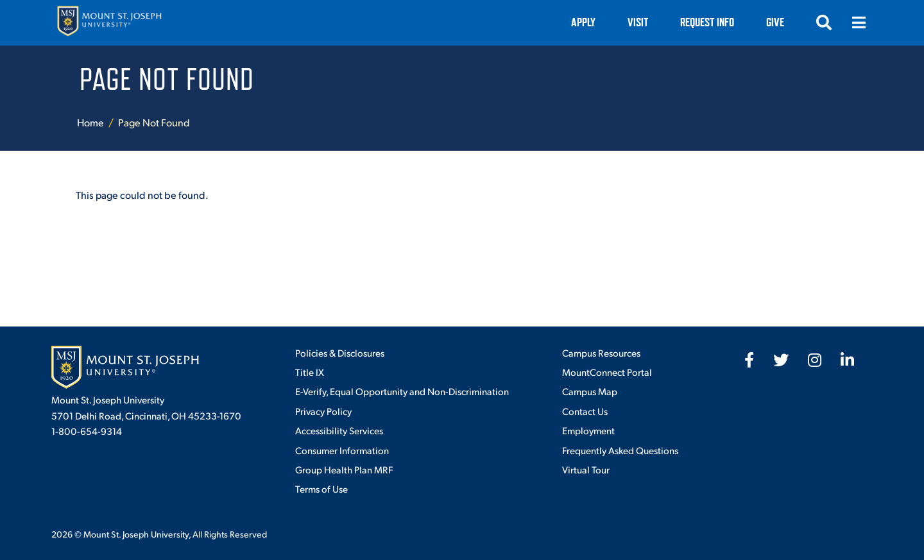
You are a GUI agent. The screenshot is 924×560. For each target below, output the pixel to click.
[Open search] (824, 22)
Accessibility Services (339, 430)
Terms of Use (321, 488)
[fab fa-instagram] (815, 360)
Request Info (707, 22)
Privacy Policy (323, 411)
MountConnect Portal (607, 372)
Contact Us (585, 411)
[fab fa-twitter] (781, 360)
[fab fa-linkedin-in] (847, 360)
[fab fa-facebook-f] (749, 360)
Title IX (310, 372)
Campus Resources (601, 352)
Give (775, 22)
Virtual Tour (586, 469)
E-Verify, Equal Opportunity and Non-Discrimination (402, 391)
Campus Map (590, 391)
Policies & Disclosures (340, 352)
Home (90, 122)
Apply (583, 22)
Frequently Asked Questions (620, 450)
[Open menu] (859, 22)
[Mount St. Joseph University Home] (109, 23)
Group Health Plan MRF (344, 469)
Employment (588, 430)
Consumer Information (342, 450)
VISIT (638, 22)
